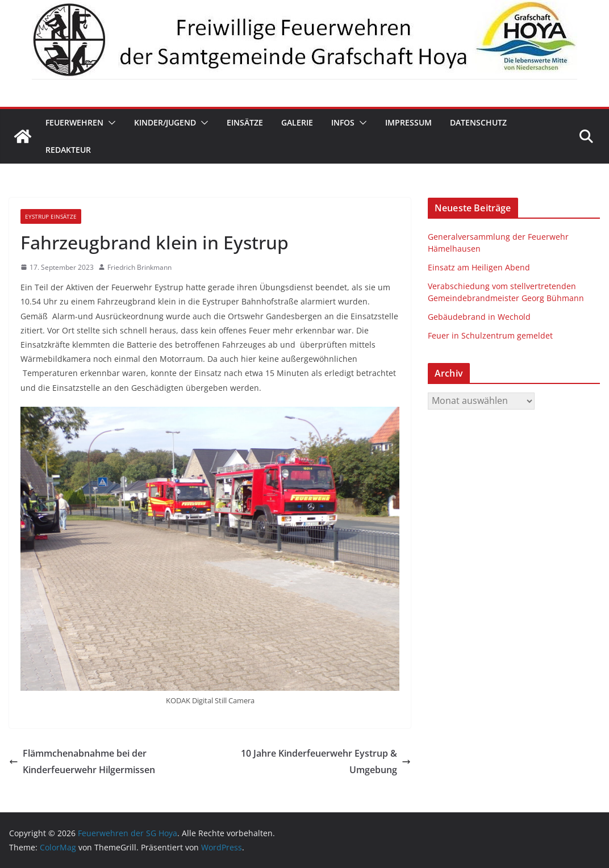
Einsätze (245, 122)
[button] (110, 123)
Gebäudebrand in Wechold (479, 317)
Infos (343, 122)
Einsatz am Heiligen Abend (479, 267)
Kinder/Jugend (165, 122)
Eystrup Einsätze (51, 216)
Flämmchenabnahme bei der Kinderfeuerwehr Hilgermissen (82, 761)
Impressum (408, 122)
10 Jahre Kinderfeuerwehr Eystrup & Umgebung (326, 761)
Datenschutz (478, 122)
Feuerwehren (74, 122)
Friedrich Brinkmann (139, 267)
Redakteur (68, 150)
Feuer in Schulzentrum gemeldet (490, 335)
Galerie (297, 122)
